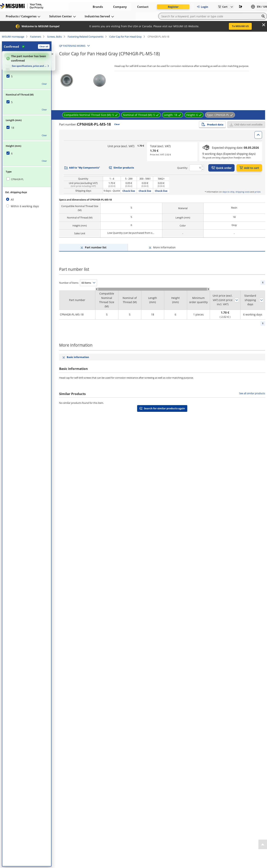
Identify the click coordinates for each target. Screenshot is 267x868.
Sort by (237, 300)
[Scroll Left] (97, 289)
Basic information (78, 357)
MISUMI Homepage (13, 37)
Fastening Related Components (86, 37)
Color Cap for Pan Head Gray (125, 37)
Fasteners (36, 37)
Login (202, 7)
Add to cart (249, 168)
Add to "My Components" (84, 168)
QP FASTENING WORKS (72, 46)
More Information (164, 247)
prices (258, 192)
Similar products (124, 168)
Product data (212, 124)
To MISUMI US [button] (240, 26)
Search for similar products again (164, 408)
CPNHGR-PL (17, 179)
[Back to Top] (263, 844)
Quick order (221, 168)
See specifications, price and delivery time (29, 66)
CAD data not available (249, 124)
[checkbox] (27, 76)
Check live (129, 191)
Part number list (96, 247)
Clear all (44, 46)
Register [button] (173, 7)
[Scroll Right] (208, 289)
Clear (44, 84)
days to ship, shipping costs (236, 192)
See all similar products (252, 393)
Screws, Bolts (54, 37)
